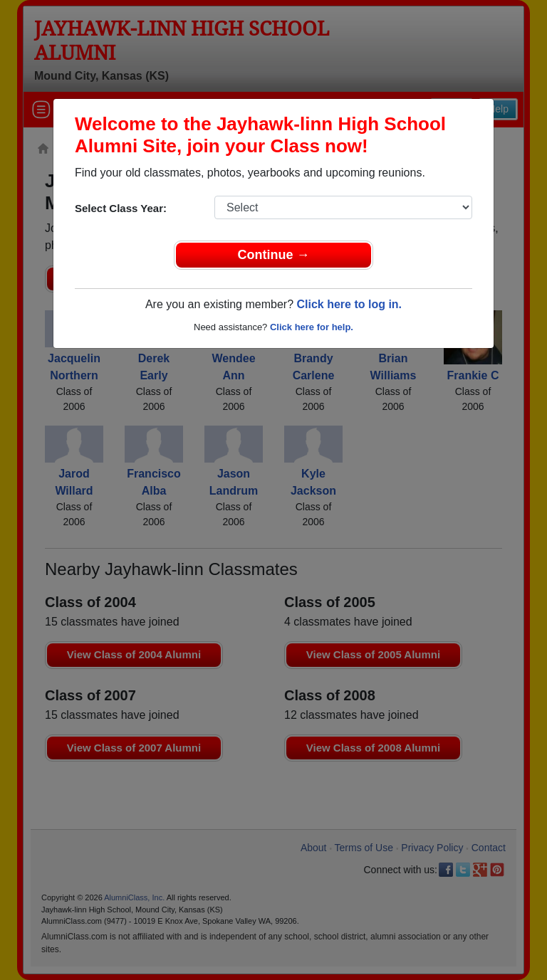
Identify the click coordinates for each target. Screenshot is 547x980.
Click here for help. (312, 327)
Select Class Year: (121, 208)
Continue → (274, 255)
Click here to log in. (349, 304)
